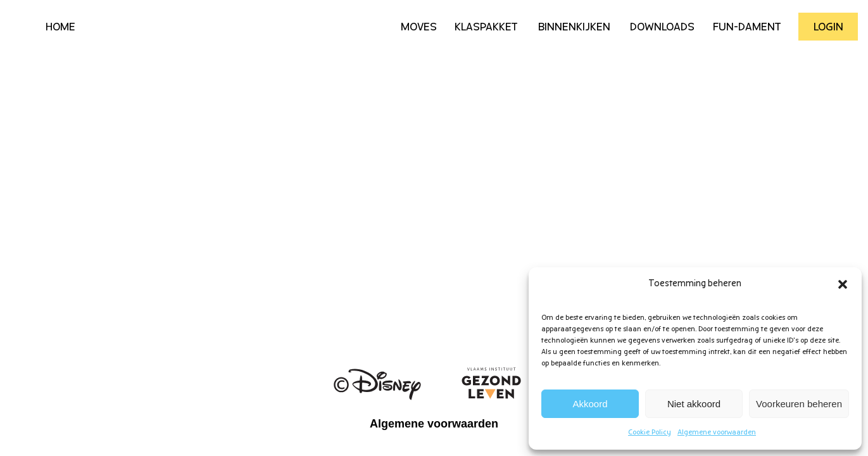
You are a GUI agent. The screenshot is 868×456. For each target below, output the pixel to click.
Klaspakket (486, 28)
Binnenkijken (574, 28)
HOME (60, 28)
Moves (419, 28)
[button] (843, 284)
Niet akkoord (694, 404)
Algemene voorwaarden (717, 433)
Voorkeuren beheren (799, 404)
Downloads (662, 28)
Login (828, 28)
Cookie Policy (650, 433)
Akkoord (590, 404)
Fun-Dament (747, 28)
